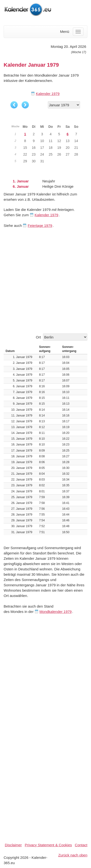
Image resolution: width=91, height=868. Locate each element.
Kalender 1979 (48, 94)
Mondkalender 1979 (56, 612)
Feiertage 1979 (40, 226)
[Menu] (78, 32)
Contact (81, 845)
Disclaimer (13, 845)
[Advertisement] (45, 281)
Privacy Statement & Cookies (48, 845)
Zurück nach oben (73, 855)
